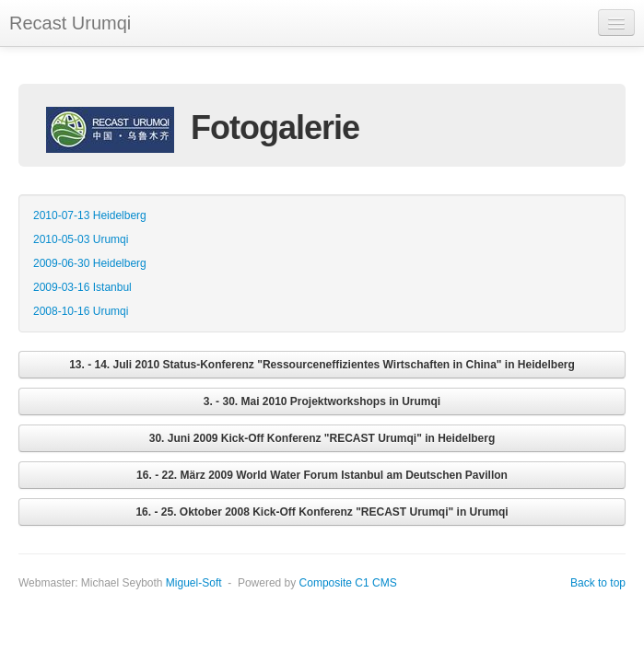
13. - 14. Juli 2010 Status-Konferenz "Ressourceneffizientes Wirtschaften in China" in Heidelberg (322, 365)
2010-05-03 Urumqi (81, 239)
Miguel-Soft (194, 583)
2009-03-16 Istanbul (82, 287)
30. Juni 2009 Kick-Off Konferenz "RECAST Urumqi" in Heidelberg (322, 438)
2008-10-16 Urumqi (81, 311)
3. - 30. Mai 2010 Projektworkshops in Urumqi (322, 401)
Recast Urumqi (70, 23)
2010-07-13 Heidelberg (90, 215)
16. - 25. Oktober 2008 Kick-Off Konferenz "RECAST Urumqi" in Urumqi (322, 512)
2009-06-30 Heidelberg (90, 263)
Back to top (598, 583)
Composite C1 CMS (348, 583)
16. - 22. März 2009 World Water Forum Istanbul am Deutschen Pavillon (322, 475)
